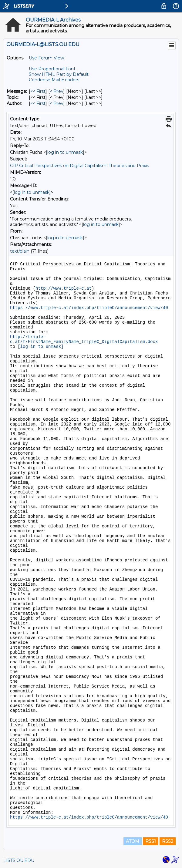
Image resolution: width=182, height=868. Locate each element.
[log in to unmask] (65, 152)
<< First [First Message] (38, 91)
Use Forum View (46, 58)
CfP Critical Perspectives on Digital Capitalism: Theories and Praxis (79, 166)
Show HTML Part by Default (59, 74)
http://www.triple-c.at (64, 288)
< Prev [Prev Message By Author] (57, 103)
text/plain (20, 251)
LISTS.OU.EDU (19, 860)
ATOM (133, 841)
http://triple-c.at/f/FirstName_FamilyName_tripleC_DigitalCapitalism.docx (84, 339)
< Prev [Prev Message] (57, 91)
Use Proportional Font (52, 69)
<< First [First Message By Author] (38, 103)
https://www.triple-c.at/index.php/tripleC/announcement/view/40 (89, 308)
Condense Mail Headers (54, 80)
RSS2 (168, 841)
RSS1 (151, 841)
